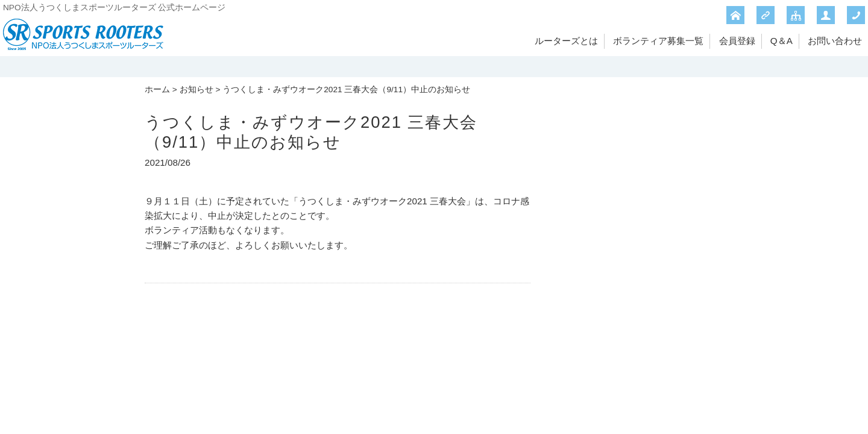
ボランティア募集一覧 (658, 41)
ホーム (157, 90)
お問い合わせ (835, 41)
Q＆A (782, 41)
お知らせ (197, 90)
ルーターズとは (566, 41)
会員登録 (737, 41)
